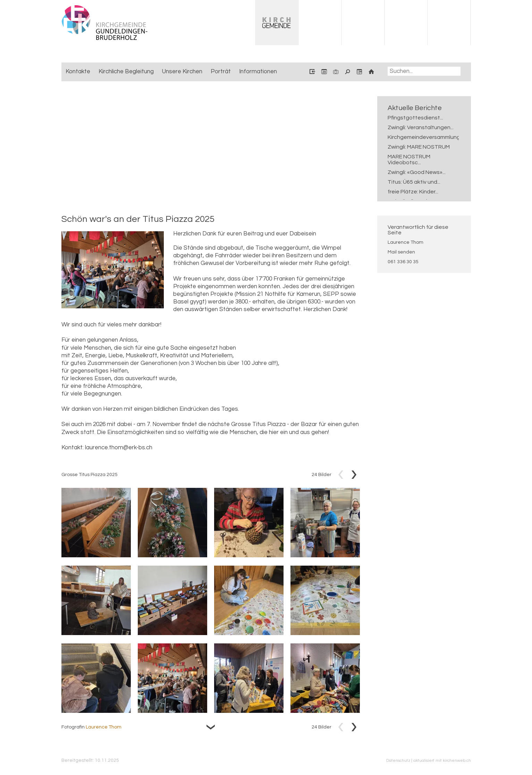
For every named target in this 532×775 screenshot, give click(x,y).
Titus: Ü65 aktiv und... (414, 182)
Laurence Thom (406, 242)
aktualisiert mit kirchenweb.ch (442, 760)
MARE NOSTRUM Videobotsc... (409, 160)
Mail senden (401, 252)
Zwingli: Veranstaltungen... (421, 127)
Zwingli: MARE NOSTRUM (419, 147)
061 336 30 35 (403, 262)
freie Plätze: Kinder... (413, 192)
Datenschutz (398, 760)
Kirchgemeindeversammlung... (421, 137)
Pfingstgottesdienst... (415, 118)
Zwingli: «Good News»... (417, 172)
